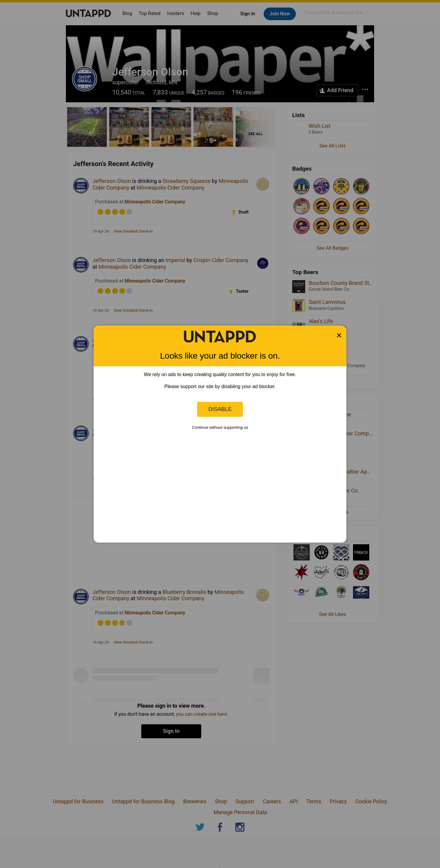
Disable (220, 409)
